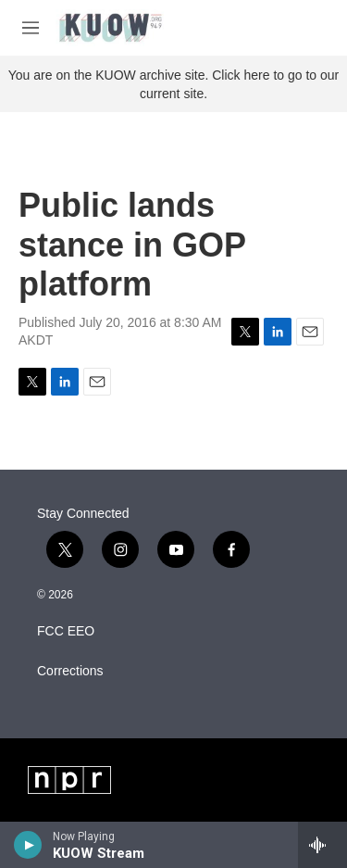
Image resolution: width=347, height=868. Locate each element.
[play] (28, 845)
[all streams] (322, 845)
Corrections (70, 671)
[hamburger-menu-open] (31, 28)
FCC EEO (66, 631)
